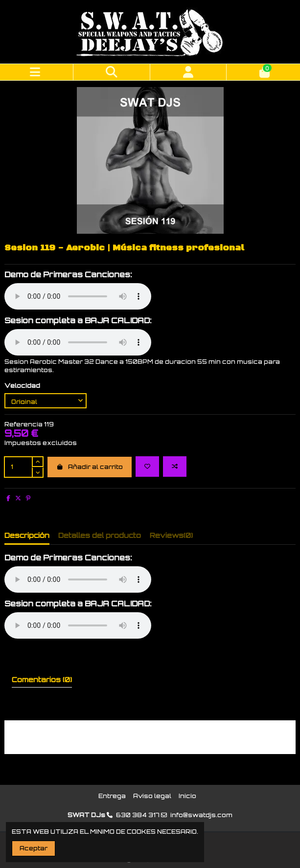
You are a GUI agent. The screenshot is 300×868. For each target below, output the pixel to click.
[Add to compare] (175, 467)
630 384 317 (138, 815)
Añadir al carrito (90, 467)
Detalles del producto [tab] (100, 535)
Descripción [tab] (27, 535)
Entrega (112, 796)
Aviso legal (152, 796)
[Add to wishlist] (147, 467)
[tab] (171, 537)
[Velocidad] (46, 401)
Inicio (187, 796)
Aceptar (34, 848)
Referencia (23, 424)
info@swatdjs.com (201, 815)
